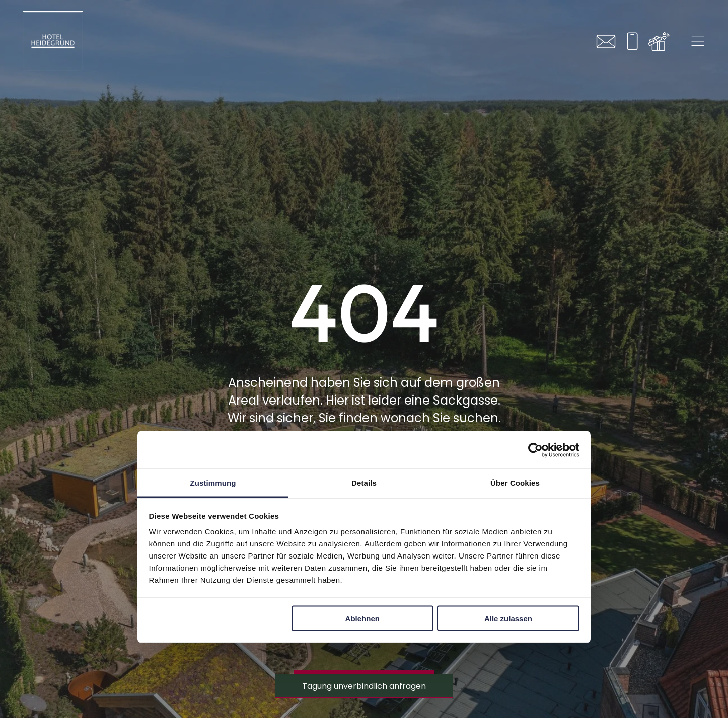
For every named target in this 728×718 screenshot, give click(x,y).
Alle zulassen (508, 618)
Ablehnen (362, 618)
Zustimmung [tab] (213, 483)
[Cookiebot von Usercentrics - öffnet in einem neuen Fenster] (535, 450)
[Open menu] (698, 41)
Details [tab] (364, 483)
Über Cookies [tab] (515, 483)
